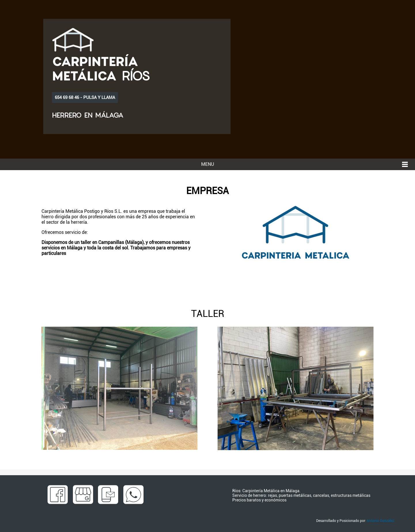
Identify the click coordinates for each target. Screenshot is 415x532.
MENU (208, 164)
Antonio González (380, 521)
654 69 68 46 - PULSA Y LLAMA (85, 97)
